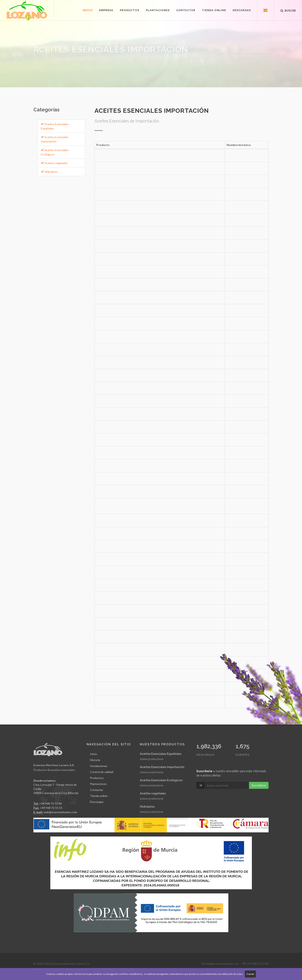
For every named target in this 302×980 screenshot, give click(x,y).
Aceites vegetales (54, 163)
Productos (219, 53)
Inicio (203, 53)
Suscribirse (259, 785)
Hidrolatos (49, 172)
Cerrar (250, 974)
